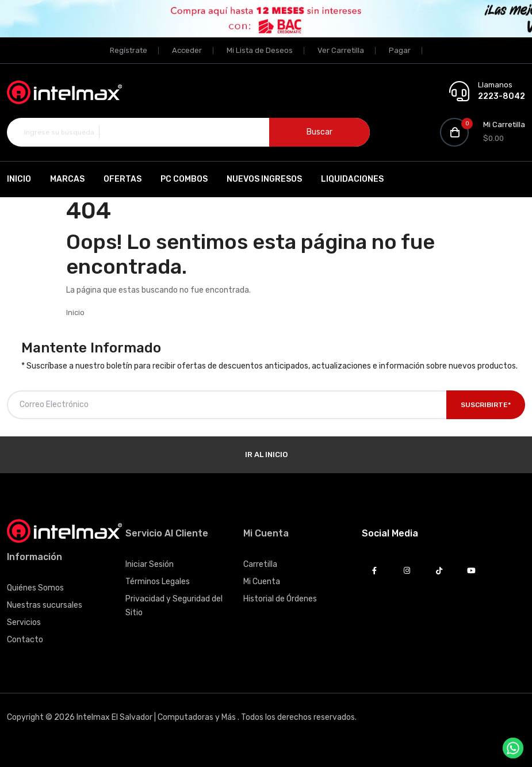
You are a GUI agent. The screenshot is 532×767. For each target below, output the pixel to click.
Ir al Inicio (266, 455)
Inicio (19, 179)
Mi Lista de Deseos (260, 50)
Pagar (400, 50)
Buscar (319, 132)
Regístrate (129, 50)
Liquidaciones (352, 179)
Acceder (187, 50)
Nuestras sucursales (45, 605)
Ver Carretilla (341, 50)
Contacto (25, 640)
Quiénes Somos (35, 588)
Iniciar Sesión (150, 564)
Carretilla (260, 564)
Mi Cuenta (262, 582)
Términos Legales (158, 582)
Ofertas (123, 179)
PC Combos (184, 179)
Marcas (67, 179)
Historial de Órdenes (280, 599)
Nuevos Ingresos (264, 179)
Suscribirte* (486, 405)
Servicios (24, 622)
